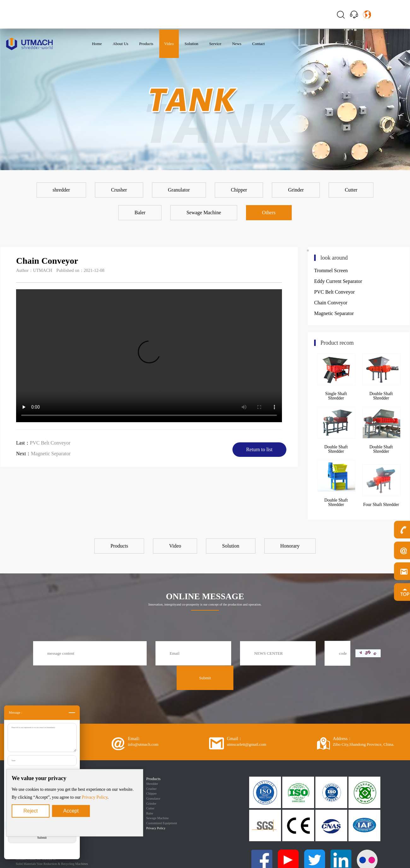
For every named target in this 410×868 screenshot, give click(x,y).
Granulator (153, 799)
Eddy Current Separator (338, 281)
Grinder (151, 804)
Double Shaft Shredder (381, 396)
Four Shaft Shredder (381, 505)
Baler (150, 813)
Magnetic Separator (51, 454)
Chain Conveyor (331, 303)
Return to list (259, 449)
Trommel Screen (331, 270)
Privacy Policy (94, 797)
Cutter (150, 808)
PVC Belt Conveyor (50, 443)
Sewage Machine (158, 818)
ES (360, 43)
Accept (71, 811)
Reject (30, 811)
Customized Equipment (162, 823)
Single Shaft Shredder (336, 396)
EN (348, 43)
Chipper (152, 793)
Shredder (152, 784)
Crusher (152, 789)
